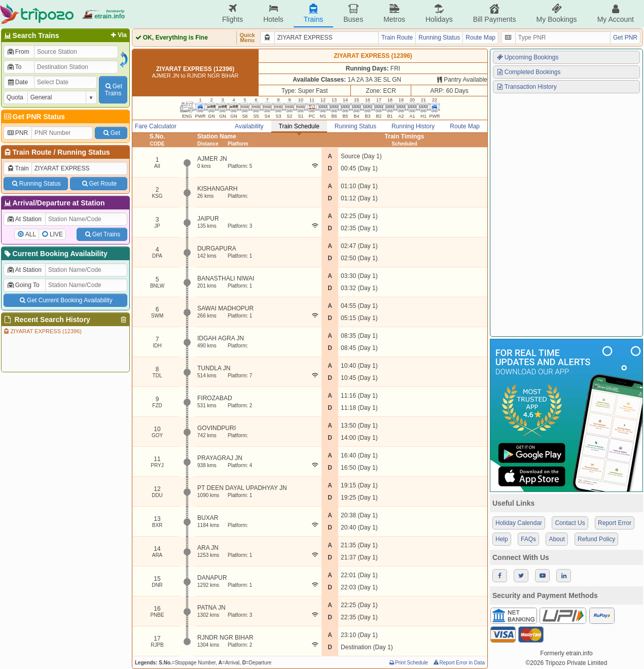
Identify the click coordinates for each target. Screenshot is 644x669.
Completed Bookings (528, 72)
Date (17, 82)
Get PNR (625, 38)
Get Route (99, 184)
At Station (24, 219)
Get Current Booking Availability (65, 300)
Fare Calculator (156, 126)
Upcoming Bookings (527, 57)
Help (502, 539)
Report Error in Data (459, 663)
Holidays (439, 13)
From (18, 52)
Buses (353, 13)
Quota (15, 97)
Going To (23, 285)
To (14, 67)
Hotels (273, 13)
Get (111, 133)
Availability (249, 126)
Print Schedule (408, 663)
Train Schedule (299, 126)
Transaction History (526, 87)
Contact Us (570, 523)
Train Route (32, 152)
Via (118, 35)
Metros (394, 13)
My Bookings (556, 13)
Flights (232, 13)
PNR (17, 133)
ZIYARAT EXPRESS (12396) (42, 331)
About (557, 539)
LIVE (56, 234)
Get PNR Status (34, 117)
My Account (616, 13)
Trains (313, 13)
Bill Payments (495, 13)
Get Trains (102, 234)
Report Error (615, 523)
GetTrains (113, 90)
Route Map (480, 38)
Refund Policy (596, 539)
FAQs (528, 539)
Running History (413, 126)
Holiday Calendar (519, 523)
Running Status (83, 152)
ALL (31, 234)
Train (18, 168)
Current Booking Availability (55, 254)
